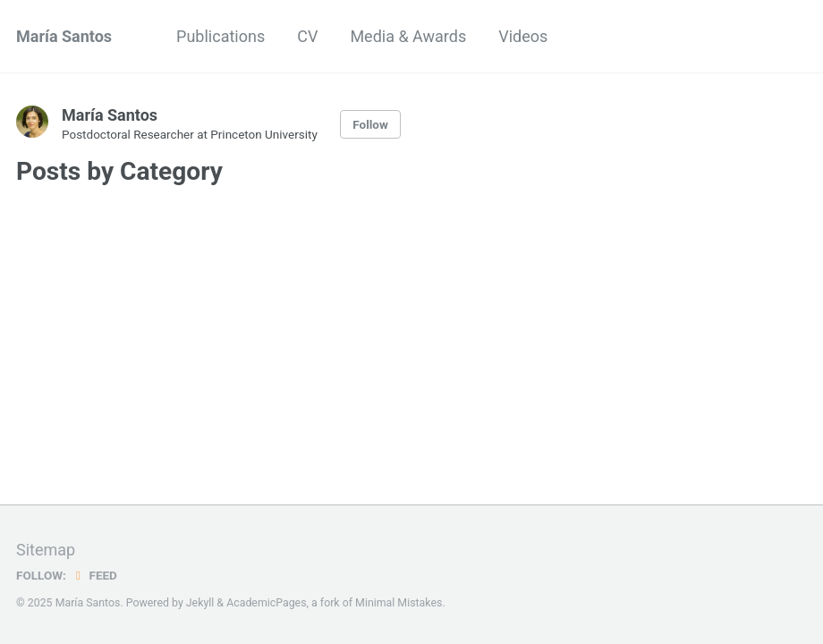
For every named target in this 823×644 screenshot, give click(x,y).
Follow (370, 124)
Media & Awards (408, 36)
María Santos (64, 36)
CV (307, 36)
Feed (94, 575)
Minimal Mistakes (399, 603)
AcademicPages (266, 603)
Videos (523, 36)
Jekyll (200, 603)
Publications (221, 36)
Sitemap (46, 550)
